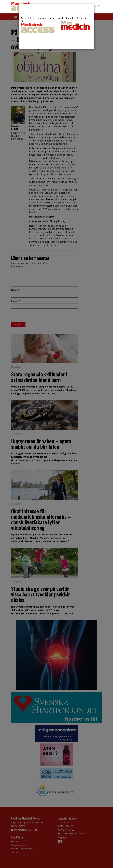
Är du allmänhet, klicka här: (75, 24)
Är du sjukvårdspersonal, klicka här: (38, 25)
